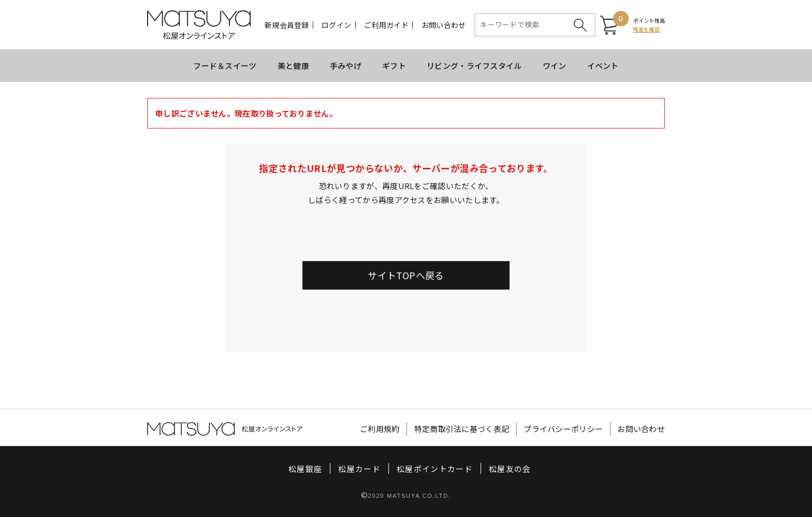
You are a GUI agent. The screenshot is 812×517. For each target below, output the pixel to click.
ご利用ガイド (386, 25)
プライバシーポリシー (563, 429)
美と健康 (293, 66)
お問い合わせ (444, 25)
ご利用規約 (380, 429)
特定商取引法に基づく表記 (462, 429)
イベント (603, 66)
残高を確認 (647, 29)
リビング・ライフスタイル (474, 66)
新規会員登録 (287, 25)
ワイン (555, 66)
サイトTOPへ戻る (406, 275)
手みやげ (346, 66)
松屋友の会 (510, 469)
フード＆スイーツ (225, 66)
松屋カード (359, 469)
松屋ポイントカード (435, 469)
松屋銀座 (305, 469)
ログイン (336, 25)
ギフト (394, 66)
